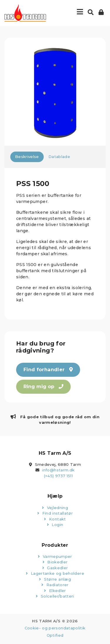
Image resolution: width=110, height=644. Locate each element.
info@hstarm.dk (58, 470)
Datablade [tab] (59, 157)
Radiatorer (55, 585)
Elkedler (55, 591)
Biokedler (55, 562)
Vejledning (55, 508)
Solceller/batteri (55, 596)
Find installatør (55, 513)
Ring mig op (43, 387)
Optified (55, 635)
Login (55, 525)
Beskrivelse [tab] (27, 157)
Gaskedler (55, 568)
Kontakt (55, 519)
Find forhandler (48, 370)
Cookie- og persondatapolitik (55, 628)
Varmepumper (55, 556)
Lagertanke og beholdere (55, 573)
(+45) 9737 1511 (58, 476)
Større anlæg (55, 579)
